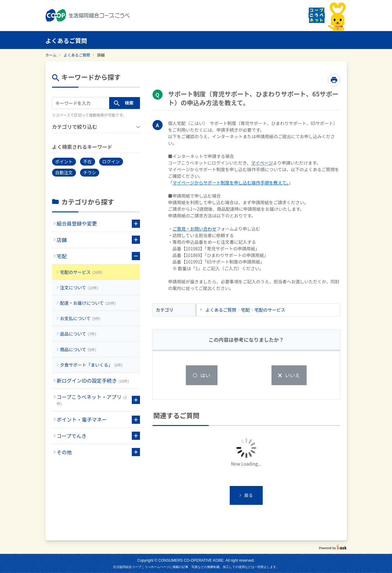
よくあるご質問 (77, 55)
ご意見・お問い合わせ (195, 229)
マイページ (262, 163)
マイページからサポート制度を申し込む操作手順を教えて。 (231, 183)
